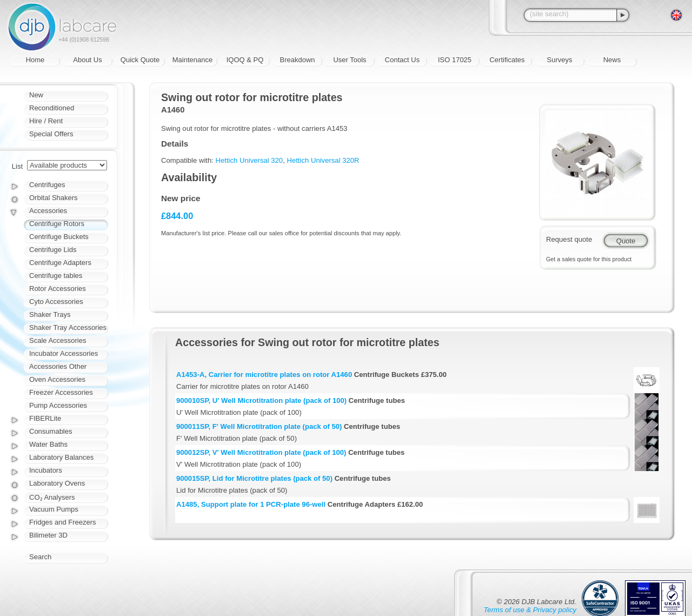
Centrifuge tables (56, 276)
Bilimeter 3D (48, 535)
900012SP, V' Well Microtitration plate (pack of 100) (261, 452)
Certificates (507, 60)
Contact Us (402, 60)
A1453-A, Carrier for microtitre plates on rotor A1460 (264, 375)
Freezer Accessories (61, 392)
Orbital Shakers (54, 198)
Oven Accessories (57, 379)
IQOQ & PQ (245, 60)
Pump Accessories (58, 405)
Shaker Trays (50, 314)
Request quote (569, 239)
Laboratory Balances (61, 457)
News (612, 60)
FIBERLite (45, 418)
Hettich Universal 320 (249, 160)
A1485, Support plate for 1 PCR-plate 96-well (251, 504)
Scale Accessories (58, 340)
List (17, 166)
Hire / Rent (46, 121)
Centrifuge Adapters (60, 263)
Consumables (51, 431)
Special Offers (51, 134)
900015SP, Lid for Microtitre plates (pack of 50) (254, 478)
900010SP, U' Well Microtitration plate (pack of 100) (261, 400)
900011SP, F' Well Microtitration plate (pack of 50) (259, 426)
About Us (87, 60)
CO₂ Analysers (52, 497)
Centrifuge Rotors (57, 224)
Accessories (48, 211)
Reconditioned (52, 108)
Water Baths (48, 444)
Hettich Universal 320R (323, 160)
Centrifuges (47, 185)
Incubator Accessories (64, 353)
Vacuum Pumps (54, 509)
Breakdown (297, 60)
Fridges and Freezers (63, 522)
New (36, 95)
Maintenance (192, 60)
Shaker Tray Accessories (68, 327)
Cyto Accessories (56, 302)
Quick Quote (140, 60)
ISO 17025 (455, 60)
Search (40, 557)
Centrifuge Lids (53, 250)
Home (35, 60)
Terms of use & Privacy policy (530, 610)
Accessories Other (58, 366)
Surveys (560, 60)
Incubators (46, 470)
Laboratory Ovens (57, 483)
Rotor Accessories (58, 289)
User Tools (350, 60)
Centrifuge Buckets (59, 237)
